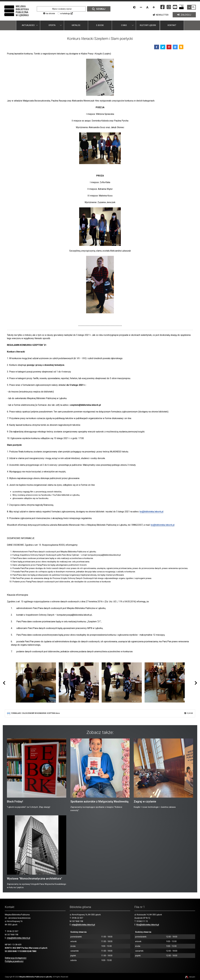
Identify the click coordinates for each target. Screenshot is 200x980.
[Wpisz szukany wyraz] (61, 9)
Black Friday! (15, 801)
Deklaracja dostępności (16, 958)
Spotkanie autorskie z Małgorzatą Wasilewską (99, 801)
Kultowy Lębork (148, 25)
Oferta (52, 25)
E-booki (100, 25)
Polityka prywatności (14, 961)
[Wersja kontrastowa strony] (134, 7)
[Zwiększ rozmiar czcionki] (154, 7)
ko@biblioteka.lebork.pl (151, 512)
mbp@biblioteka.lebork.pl (18, 938)
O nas (124, 25)
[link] (191, 7)
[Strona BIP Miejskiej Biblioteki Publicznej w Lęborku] (181, 7)
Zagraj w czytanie (145, 801)
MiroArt (190, 977)
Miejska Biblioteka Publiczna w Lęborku (36, 977)
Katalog (76, 25)
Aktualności (28, 25)
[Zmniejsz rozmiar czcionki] (141, 7)
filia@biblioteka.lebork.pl (148, 925)
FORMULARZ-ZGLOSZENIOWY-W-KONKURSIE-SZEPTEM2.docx (102, 713)
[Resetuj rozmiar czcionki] (147, 7)
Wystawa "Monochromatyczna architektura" (35, 879)
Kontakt (172, 25)
